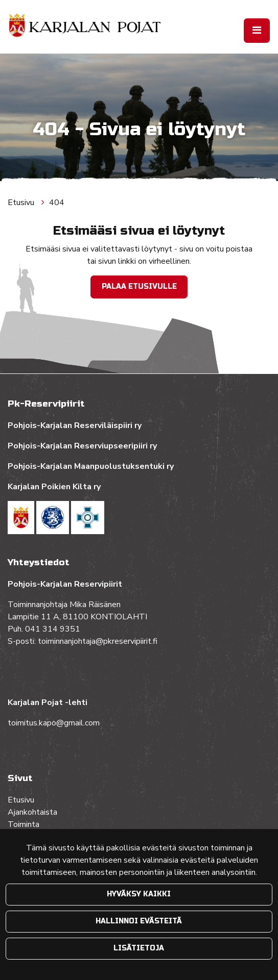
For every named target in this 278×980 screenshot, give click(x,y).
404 (57, 203)
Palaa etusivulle (139, 286)
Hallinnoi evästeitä (139, 921)
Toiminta (25, 824)
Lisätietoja (139, 948)
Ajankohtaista (32, 812)
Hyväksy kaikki (139, 894)
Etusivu (22, 203)
